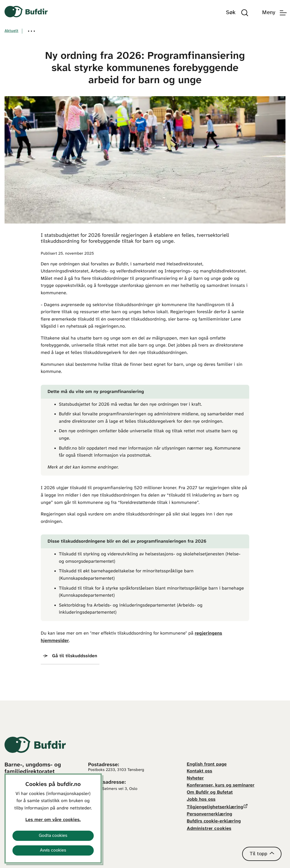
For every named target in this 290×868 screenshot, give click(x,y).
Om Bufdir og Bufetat (210, 793)
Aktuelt (11, 31)
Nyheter (195, 778)
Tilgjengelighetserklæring (215, 807)
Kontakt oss (200, 771)
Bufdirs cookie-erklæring (214, 821)
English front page (207, 765)
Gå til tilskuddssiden (75, 656)
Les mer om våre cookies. (53, 820)
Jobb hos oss (201, 800)
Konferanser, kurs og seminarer (221, 786)
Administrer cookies (209, 829)
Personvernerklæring (210, 814)
